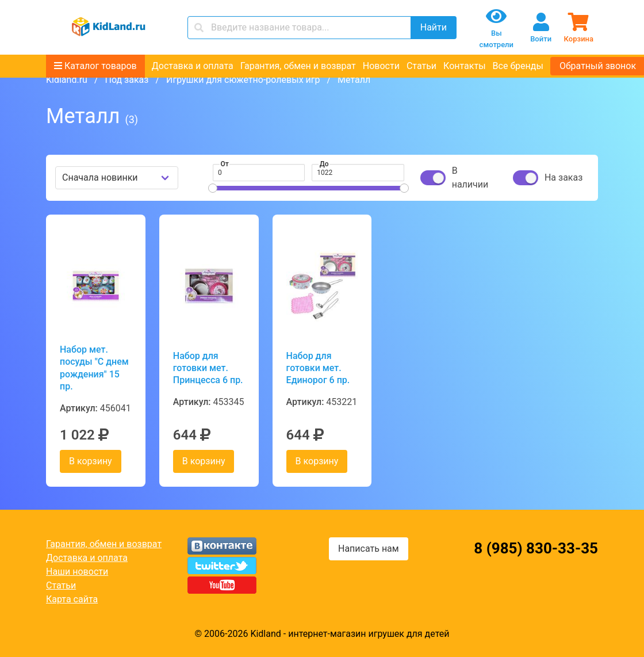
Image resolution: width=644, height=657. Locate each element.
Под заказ (126, 80)
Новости (381, 66)
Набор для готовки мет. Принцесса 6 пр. (208, 368)
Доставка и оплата (193, 66)
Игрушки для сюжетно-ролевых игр (243, 80)
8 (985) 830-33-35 (536, 548)
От (225, 164)
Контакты (464, 66)
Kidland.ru (67, 80)
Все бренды (518, 66)
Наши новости (77, 572)
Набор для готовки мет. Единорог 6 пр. (318, 368)
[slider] (213, 188)
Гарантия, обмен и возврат (298, 66)
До (324, 164)
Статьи (421, 66)
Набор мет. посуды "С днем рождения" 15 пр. (94, 368)
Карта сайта (72, 599)
